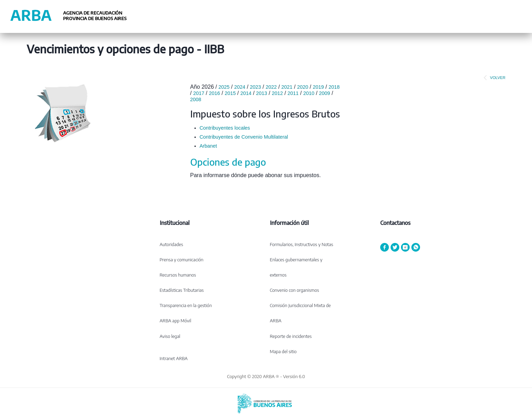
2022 (271, 87)
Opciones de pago (228, 162)
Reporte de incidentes (291, 336)
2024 (240, 87)
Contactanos (395, 223)
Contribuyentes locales (225, 128)
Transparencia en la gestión (186, 305)
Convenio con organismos (295, 290)
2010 (309, 93)
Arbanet (208, 146)
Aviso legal (170, 336)
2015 (230, 93)
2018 (334, 87)
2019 (319, 87)
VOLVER (493, 78)
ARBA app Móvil (176, 321)
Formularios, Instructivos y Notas (302, 244)
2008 (196, 99)
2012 (277, 93)
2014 (246, 93)
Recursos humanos (178, 275)
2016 (215, 93)
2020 (303, 87)
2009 (324, 93)
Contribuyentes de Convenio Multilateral (244, 137)
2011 (293, 93)
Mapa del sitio (283, 351)
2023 (255, 87)
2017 (199, 93)
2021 (287, 87)
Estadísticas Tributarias (182, 290)
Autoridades (172, 244)
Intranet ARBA (174, 358)
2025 (224, 87)
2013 (262, 93)
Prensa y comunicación (182, 260)
